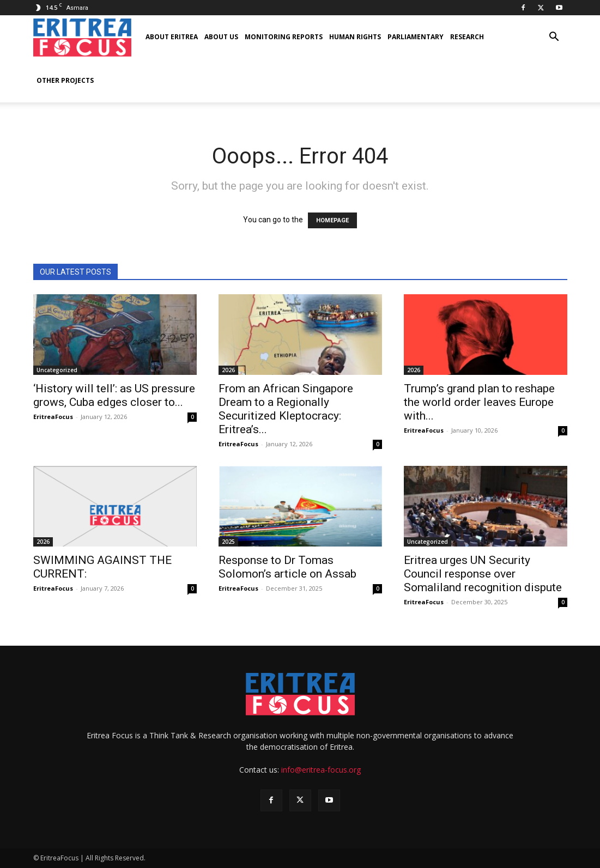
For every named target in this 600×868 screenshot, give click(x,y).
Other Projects (65, 80)
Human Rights (355, 37)
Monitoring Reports (284, 37)
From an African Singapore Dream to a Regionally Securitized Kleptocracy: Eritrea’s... (286, 409)
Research (467, 37)
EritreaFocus (53, 417)
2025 (228, 542)
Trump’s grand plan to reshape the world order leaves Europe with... (479, 402)
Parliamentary (416, 37)
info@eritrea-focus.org (321, 770)
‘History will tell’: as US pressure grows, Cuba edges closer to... (114, 395)
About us (221, 37)
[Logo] (82, 37)
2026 (228, 370)
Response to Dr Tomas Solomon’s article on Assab (287, 567)
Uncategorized (57, 370)
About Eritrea (172, 37)
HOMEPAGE (332, 220)
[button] (554, 38)
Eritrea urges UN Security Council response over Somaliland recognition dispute (483, 574)
